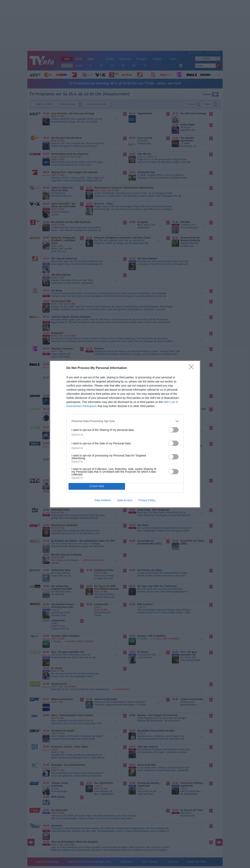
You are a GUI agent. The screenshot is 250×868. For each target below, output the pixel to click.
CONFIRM (97, 486)
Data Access (125, 500)
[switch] (173, 430)
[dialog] (125, 434)
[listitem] (125, 421)
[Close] (193, 368)
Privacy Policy (147, 500)
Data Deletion (103, 500)
